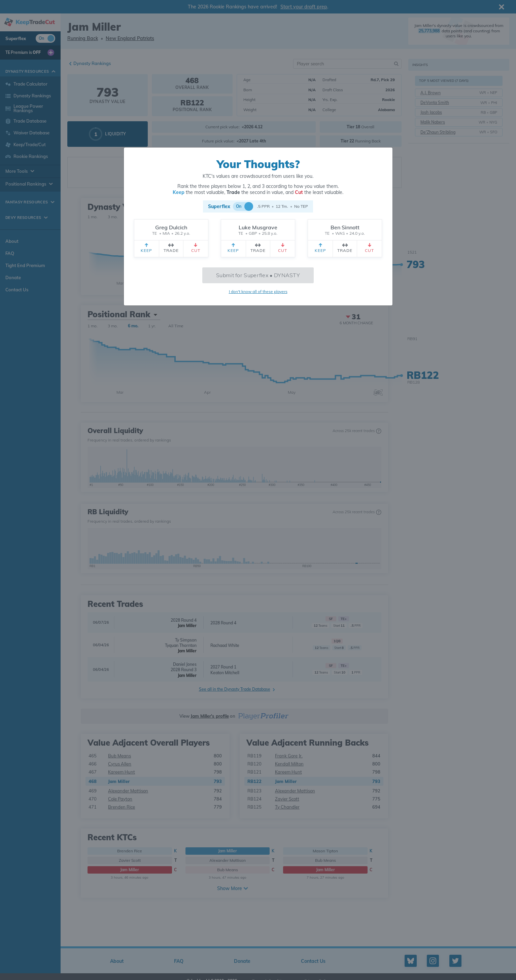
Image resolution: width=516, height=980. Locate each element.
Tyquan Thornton (181, 645)
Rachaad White (225, 645)
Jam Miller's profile (210, 716)
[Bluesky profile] (411, 961)
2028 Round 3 (184, 670)
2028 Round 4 (184, 620)
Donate (13, 277)
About (12, 241)
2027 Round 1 (223, 667)
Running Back (83, 38)
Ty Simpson (186, 640)
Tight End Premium (25, 265)
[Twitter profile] (455, 961)
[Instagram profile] (433, 961)
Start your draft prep (304, 7)
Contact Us (17, 290)
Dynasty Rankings (92, 63)
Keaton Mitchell (225, 673)
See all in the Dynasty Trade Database (235, 689)
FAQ (10, 253)
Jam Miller (187, 626)
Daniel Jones (185, 664)
